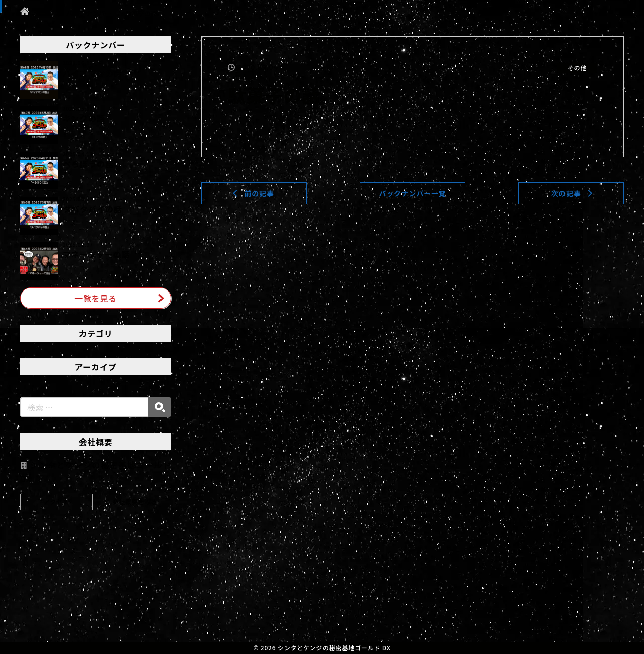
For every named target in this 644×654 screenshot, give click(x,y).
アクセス (57, 502)
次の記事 (566, 193)
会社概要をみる (135, 502)
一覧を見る (96, 298)
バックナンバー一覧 (412, 193)
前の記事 (259, 193)
